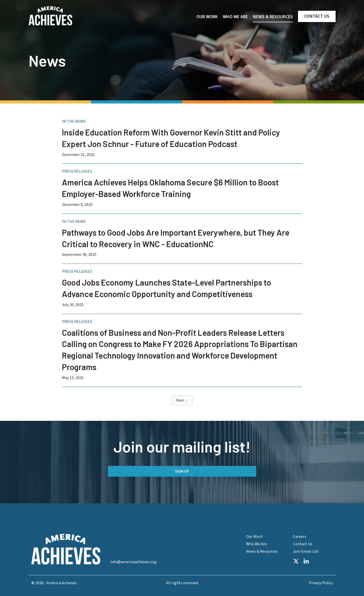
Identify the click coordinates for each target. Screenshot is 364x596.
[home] (50, 16)
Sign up (182, 471)
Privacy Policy (321, 583)
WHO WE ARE (235, 17)
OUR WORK (207, 17)
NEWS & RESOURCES (273, 17)
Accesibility (286, 583)
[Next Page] (182, 400)
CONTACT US (317, 16)
